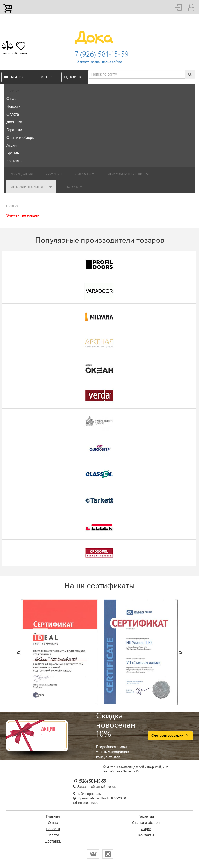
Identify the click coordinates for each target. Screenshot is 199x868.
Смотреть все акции (170, 736)
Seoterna (129, 771)
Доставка (14, 122)
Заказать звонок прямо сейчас (100, 62)
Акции (12, 145)
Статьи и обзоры (20, 138)
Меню (44, 77)
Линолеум (85, 174)
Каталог (14, 77)
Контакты (14, 161)
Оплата (13, 114)
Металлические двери (31, 187)
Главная (13, 91)
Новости (13, 106)
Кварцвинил (22, 174)
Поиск (73, 77)
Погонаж (74, 187)
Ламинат (54, 174)
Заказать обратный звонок (97, 787)
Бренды (13, 153)
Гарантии (14, 130)
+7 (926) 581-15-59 (100, 55)
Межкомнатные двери (128, 174)
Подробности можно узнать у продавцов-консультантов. (118, 736)
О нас (11, 99)
